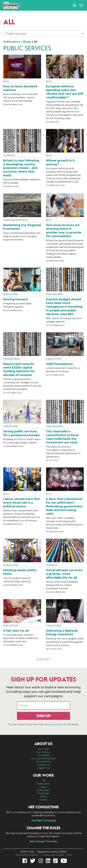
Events (43, 800)
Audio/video (43, 790)
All (44, 781)
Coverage (9, 155)
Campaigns (43, 793)
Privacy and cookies (53, 855)
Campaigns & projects (16, 220)
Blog (6, 81)
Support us (44, 768)
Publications (12, 42)
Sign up (43, 716)
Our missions (44, 752)
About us (44, 744)
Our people (44, 755)
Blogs (27, 42)
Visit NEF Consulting (44, 821)
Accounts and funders (43, 758)
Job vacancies (43, 762)
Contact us (44, 765)
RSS (69, 855)
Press (43, 796)
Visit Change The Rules (44, 841)
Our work (44, 749)
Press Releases (54, 294)
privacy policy (56, 724)
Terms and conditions (27, 855)
